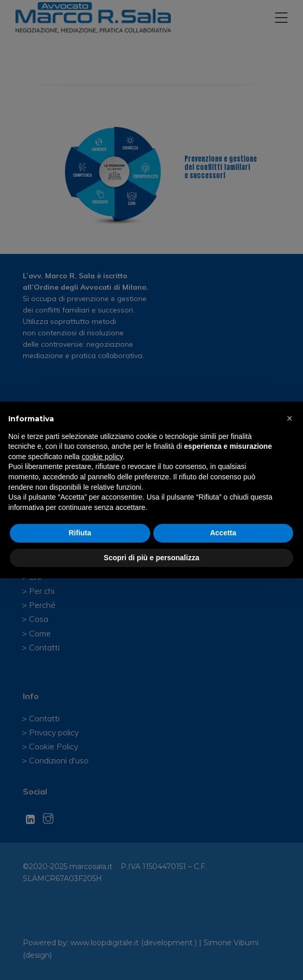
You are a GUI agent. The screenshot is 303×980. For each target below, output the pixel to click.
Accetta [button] (223, 533)
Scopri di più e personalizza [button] (151, 558)
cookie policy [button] (102, 457)
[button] (290, 418)
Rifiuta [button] (80, 533)
